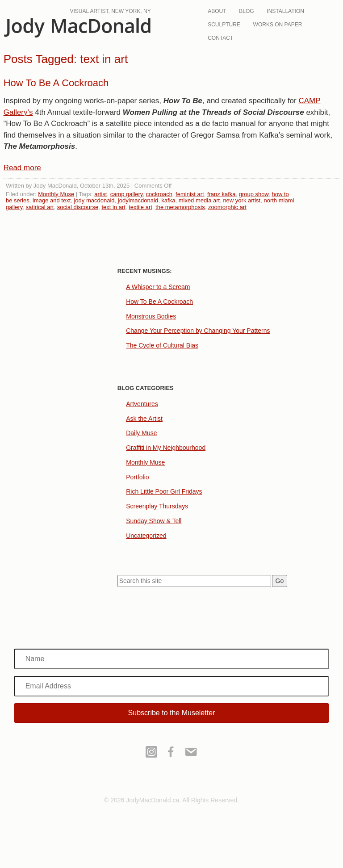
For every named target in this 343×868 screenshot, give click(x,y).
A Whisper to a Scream (158, 287)
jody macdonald (94, 200)
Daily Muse (141, 433)
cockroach (159, 194)
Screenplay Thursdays (157, 506)
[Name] (172, 659)
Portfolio (137, 477)
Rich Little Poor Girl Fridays (164, 491)
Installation (285, 11)
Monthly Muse (56, 194)
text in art (113, 207)
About (217, 11)
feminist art (190, 194)
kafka (168, 200)
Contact (220, 38)
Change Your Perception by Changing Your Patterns (198, 331)
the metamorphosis (180, 207)
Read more (22, 168)
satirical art (40, 207)
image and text (52, 200)
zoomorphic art (227, 207)
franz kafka (222, 194)
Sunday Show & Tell (154, 521)
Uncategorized (146, 536)
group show (254, 194)
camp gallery (127, 194)
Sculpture (224, 25)
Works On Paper (278, 25)
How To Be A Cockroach (56, 83)
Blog (246, 11)
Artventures (142, 404)
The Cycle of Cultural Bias (162, 345)
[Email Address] (172, 686)
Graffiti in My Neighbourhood (166, 448)
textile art (140, 207)
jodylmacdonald (138, 200)
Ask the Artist (144, 419)
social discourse (78, 207)
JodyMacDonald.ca (77, 28)
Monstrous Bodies (151, 316)
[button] (172, 713)
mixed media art (199, 200)
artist (100, 194)
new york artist (242, 200)
